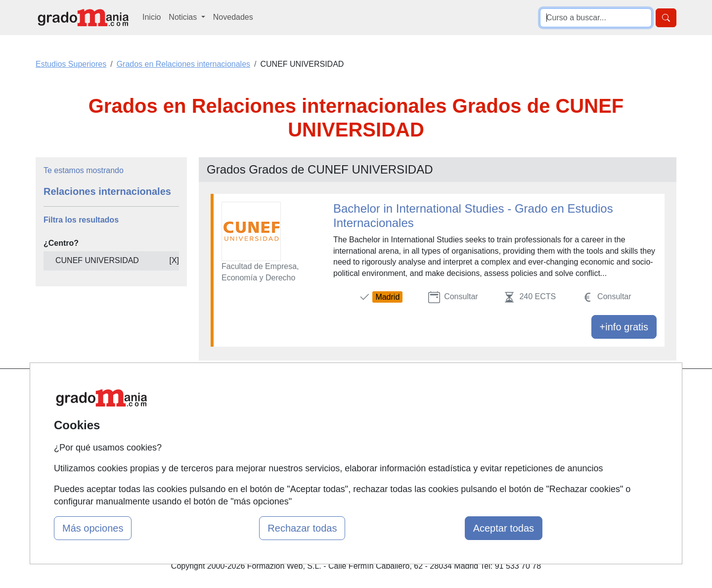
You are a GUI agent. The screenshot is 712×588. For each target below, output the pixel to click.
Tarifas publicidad (237, 428)
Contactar (441, 389)
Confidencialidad (453, 409)
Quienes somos (234, 409)
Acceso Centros (235, 466)
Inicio (152, 17)
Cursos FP (334, 409)
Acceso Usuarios (236, 447)
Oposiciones (337, 466)
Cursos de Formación (353, 447)
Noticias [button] (184, 17)
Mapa (217, 389)
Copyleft (439, 447)
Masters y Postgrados (354, 389)
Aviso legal (443, 428)
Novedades (233, 17)
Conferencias (339, 428)
